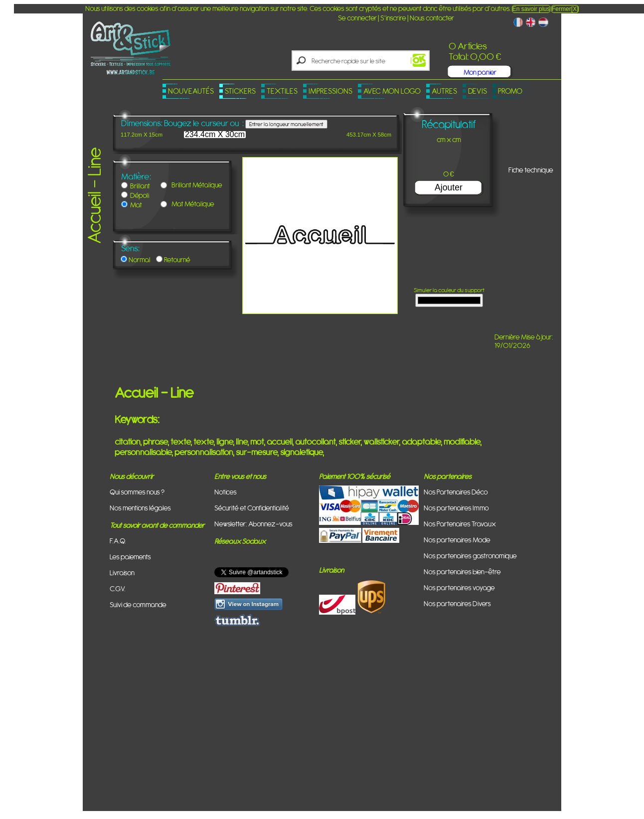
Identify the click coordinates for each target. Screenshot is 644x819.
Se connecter (357, 18)
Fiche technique (531, 170)
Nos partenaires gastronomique (470, 556)
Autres (444, 91)
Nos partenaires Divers (457, 603)
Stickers (240, 91)
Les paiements (130, 557)
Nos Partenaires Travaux (460, 524)
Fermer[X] (565, 9)
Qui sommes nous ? (137, 492)
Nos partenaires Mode (457, 540)
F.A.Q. (118, 541)
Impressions (330, 91)
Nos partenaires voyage (459, 587)
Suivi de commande (138, 604)
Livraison (122, 573)
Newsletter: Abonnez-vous (253, 524)
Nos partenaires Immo (456, 508)
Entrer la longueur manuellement (286, 124)
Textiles (282, 91)
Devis (478, 91)
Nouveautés (191, 91)
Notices (226, 492)
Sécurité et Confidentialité (252, 508)
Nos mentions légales (140, 508)
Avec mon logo (392, 91)
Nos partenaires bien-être (462, 572)
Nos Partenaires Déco (456, 492)
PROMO (510, 91)
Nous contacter (432, 18)
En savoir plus (531, 9)
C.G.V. (118, 588)
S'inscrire (393, 18)
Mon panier (480, 72)
